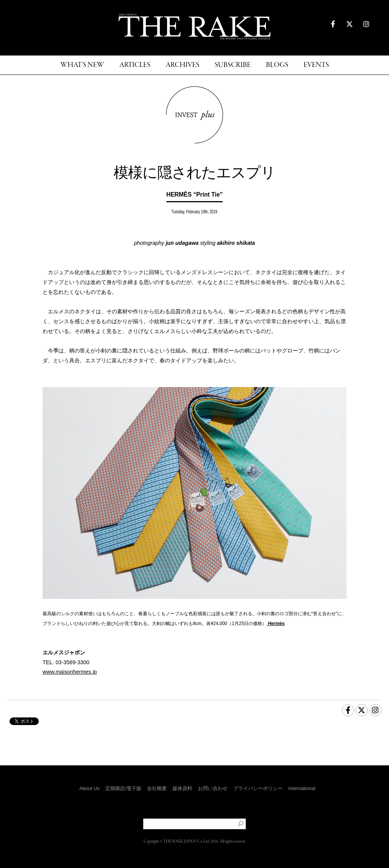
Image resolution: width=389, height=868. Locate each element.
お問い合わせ (213, 788)
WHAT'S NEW (82, 65)
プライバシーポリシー (258, 788)
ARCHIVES (183, 65)
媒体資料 (182, 788)
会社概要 (157, 788)
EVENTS (316, 65)
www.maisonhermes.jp (70, 672)
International (302, 788)
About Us (89, 788)
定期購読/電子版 (123, 788)
